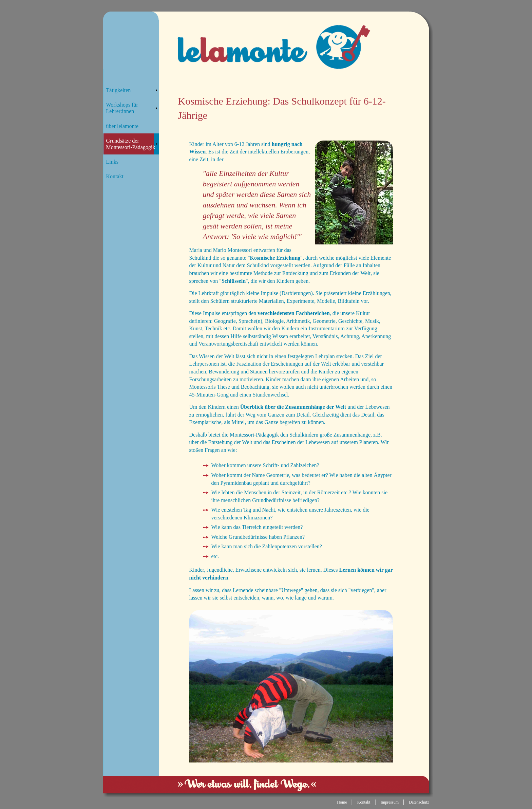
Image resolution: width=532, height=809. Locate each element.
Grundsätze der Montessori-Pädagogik (131, 144)
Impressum (390, 802)
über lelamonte (122, 126)
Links (112, 162)
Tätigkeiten (119, 90)
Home (342, 802)
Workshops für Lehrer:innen (122, 108)
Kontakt (115, 176)
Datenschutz (419, 802)
